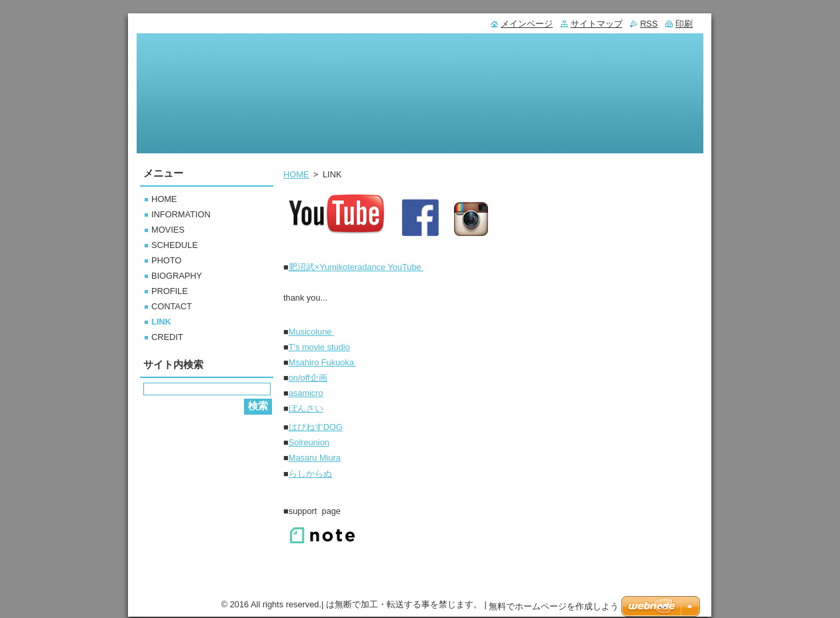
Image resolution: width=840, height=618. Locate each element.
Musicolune (311, 332)
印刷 (684, 24)
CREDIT (167, 337)
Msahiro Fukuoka (323, 362)
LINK (161, 322)
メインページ (527, 24)
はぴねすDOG (316, 427)
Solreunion (309, 442)
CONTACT (172, 306)
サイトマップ (597, 24)
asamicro (306, 393)
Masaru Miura (315, 458)
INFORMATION (181, 214)
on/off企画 (308, 378)
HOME (296, 174)
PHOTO (166, 260)
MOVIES (168, 230)
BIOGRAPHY (177, 276)
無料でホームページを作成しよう (554, 606)
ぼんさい (306, 408)
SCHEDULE (175, 245)
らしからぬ (310, 474)
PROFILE (170, 291)
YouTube (356, 267)
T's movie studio (319, 347)
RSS (649, 24)
